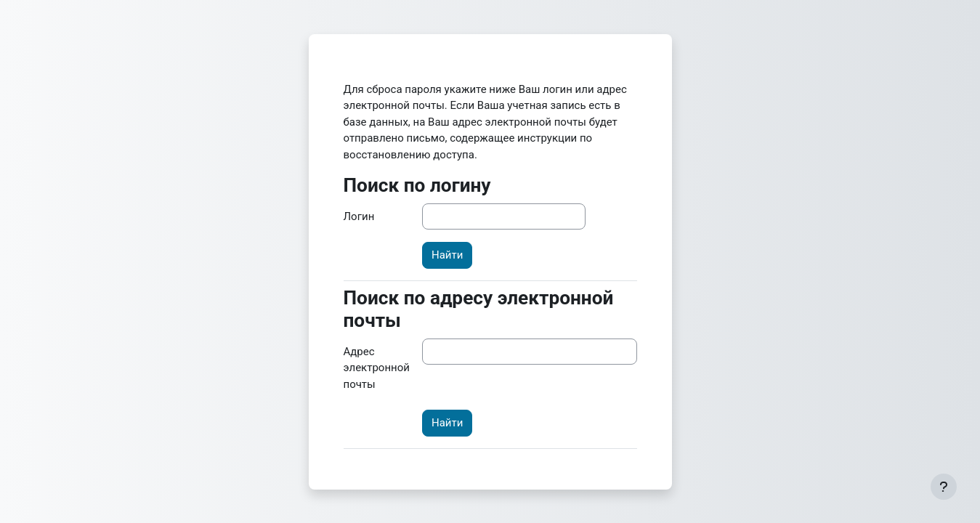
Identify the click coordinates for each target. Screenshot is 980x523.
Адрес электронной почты (377, 368)
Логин (359, 216)
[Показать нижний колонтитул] (944, 487)
